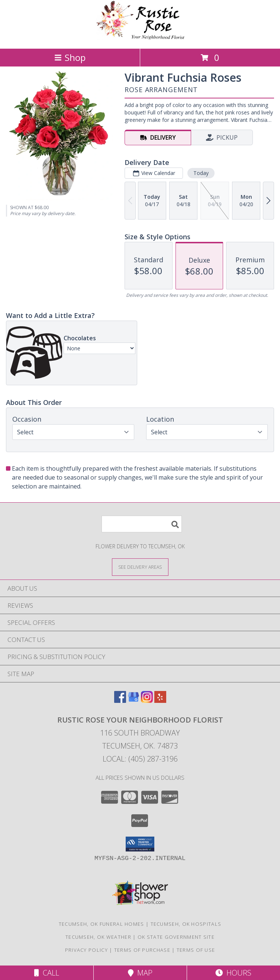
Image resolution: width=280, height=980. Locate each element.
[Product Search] (142, 524)
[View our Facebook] (120, 700)
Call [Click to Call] (47, 973)
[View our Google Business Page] (133, 700)
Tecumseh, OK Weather (98, 937)
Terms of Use (196, 950)
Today (201, 173)
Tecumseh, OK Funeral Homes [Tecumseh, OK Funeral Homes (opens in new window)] (102, 924)
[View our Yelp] (160, 700)
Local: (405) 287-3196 (140, 759)
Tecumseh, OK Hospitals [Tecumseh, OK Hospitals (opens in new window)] (186, 924)
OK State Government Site (176, 937)
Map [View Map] (140, 973)
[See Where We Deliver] (140, 567)
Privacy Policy (86, 950)
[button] (140, 844)
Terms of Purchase (142, 950)
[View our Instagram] (147, 700)
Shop (70, 57)
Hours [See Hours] (233, 973)
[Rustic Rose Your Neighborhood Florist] (140, 38)
